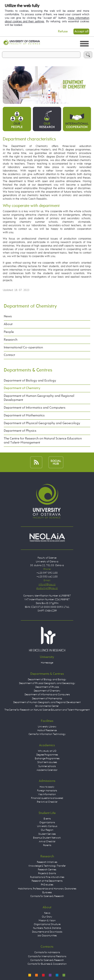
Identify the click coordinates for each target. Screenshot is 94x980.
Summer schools (47, 766)
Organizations (47, 822)
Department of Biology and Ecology (30, 381)
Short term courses (47, 762)
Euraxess (47, 892)
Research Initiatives (47, 862)
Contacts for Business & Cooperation (47, 964)
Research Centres (47, 870)
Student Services (47, 834)
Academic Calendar (47, 770)
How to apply (47, 787)
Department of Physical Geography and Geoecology (42, 423)
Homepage (47, 663)
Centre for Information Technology (47, 734)
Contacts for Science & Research (47, 896)
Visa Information (47, 794)
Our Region (47, 830)
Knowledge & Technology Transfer (47, 866)
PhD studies (47, 885)
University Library (47, 727)
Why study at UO (47, 751)
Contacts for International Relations (47, 956)
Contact (9, 355)
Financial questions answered (47, 798)
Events (47, 819)
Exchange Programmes (47, 759)
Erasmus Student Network (47, 838)
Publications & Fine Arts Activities (47, 877)
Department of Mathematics (24, 416)
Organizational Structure (47, 924)
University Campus (47, 826)
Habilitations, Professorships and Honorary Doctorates (47, 889)
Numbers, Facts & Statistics (47, 928)
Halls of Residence (47, 730)
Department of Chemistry (30, 306)
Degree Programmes (47, 755)
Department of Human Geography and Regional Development (39, 398)
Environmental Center (47, 706)
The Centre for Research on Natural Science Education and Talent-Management (43, 441)
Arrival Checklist (47, 842)
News (8, 316)
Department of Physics (20, 431)
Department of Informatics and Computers (35, 408)
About (8, 324)
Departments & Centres (28, 370)
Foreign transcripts (47, 791)
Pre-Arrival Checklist (47, 802)
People (9, 332)
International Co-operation (23, 348)
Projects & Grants (47, 873)
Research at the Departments (47, 881)
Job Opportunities (47, 936)
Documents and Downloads (47, 932)
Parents (47, 845)
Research (11, 340)
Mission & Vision (47, 921)
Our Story (47, 917)
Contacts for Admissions (47, 952)
